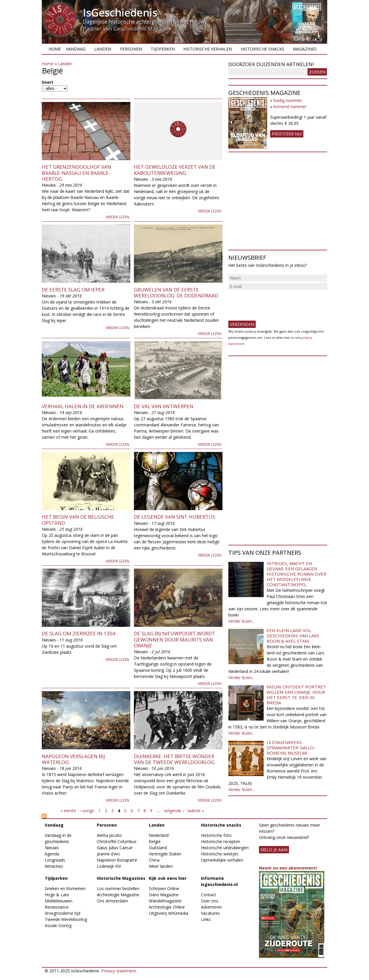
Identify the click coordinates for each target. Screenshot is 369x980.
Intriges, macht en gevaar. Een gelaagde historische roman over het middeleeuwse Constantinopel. (296, 574)
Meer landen (161, 866)
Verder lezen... (241, 621)
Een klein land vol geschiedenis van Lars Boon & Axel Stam (293, 636)
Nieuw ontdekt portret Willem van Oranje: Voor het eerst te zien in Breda (296, 695)
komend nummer (290, 107)
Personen (131, 49)
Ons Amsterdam (112, 901)
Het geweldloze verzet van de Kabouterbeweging (175, 170)
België (155, 841)
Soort (48, 82)
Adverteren (211, 907)
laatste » (196, 811)
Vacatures (210, 913)
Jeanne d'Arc (109, 854)
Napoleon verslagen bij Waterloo (73, 759)
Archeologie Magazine (118, 895)
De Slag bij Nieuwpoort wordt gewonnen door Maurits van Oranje (174, 639)
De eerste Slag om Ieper (73, 290)
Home (55, 49)
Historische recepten (221, 841)
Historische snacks (262, 49)
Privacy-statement (119, 971)
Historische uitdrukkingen (225, 848)
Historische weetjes (220, 854)
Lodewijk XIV (109, 866)
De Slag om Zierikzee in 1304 (79, 633)
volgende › (174, 811)
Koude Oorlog (58, 925)
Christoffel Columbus (117, 841)
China (154, 860)
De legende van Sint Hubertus (174, 517)
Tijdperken (163, 49)
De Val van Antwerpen (164, 406)
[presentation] (273, 303)
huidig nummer (288, 100)
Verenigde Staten (165, 854)
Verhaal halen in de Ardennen (83, 406)
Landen (103, 49)
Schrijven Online (164, 888)
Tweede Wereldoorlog (66, 919)
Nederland (159, 835)
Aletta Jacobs (109, 835)
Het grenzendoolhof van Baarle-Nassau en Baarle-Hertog (77, 173)
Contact (208, 895)
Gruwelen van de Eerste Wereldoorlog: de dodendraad (176, 293)
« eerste (68, 811)
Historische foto (216, 835)
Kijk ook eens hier (168, 878)
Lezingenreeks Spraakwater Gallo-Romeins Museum (291, 748)
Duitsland (158, 848)
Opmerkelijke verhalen (222, 860)
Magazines (305, 49)
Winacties (54, 866)
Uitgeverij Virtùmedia (169, 913)
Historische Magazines (121, 878)
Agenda (52, 854)
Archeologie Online (167, 907)
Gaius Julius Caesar (115, 848)
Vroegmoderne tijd (63, 913)
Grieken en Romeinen (65, 888)
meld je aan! (274, 850)
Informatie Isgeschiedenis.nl (219, 881)
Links (206, 919)
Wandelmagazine (165, 901)
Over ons (210, 901)
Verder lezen (117, 217)
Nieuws (52, 848)
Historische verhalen (208, 49)
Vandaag (76, 49)
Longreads (55, 860)
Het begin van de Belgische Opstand (78, 520)
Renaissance (57, 907)
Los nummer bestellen (118, 888)
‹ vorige (87, 811)
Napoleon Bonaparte (117, 860)
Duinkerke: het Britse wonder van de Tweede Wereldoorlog (174, 759)
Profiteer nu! (287, 134)
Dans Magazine (164, 895)
